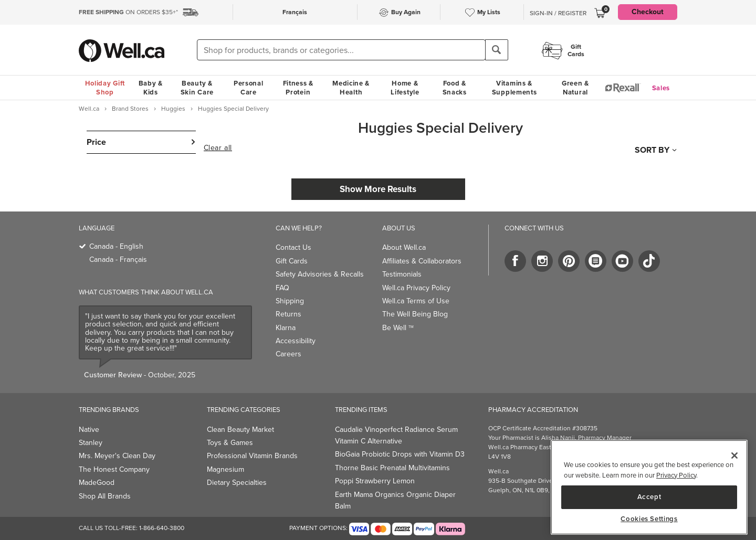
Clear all (218, 148)
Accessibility (296, 341)
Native (89, 430)
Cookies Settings (649, 519)
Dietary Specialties (237, 483)
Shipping (290, 301)
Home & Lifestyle (405, 88)
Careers (288, 354)
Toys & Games (230, 443)
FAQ (282, 288)
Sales (661, 88)
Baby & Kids (151, 88)
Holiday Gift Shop (105, 88)
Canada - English (116, 246)
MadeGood (97, 483)
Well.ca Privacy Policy (416, 288)
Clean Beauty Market (240, 430)
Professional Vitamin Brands (252, 456)
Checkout (648, 12)
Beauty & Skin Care (197, 88)
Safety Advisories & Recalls (320, 274)
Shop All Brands (105, 496)
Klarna (286, 328)
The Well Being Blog (415, 314)
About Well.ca (404, 247)
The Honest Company (114, 469)
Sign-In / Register (558, 13)
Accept (649, 497)
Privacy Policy (676, 475)
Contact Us (293, 247)
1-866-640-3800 (162, 528)
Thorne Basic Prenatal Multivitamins (392, 468)
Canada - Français (118, 260)
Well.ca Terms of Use (416, 301)
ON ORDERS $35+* (128, 12)
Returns (288, 314)
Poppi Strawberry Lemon (375, 481)
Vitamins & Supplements (514, 88)
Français (295, 12)
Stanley (91, 443)
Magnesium (225, 469)
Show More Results (378, 189)
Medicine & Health (351, 88)
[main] (649, 487)
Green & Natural (575, 88)
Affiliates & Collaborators (422, 261)
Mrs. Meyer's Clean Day (117, 456)
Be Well (398, 328)
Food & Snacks (455, 88)
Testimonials (402, 274)
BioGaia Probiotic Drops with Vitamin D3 (400, 454)
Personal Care (249, 88)
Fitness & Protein (298, 88)
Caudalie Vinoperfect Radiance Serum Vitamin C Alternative (396, 435)
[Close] (734, 456)
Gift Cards (292, 261)
